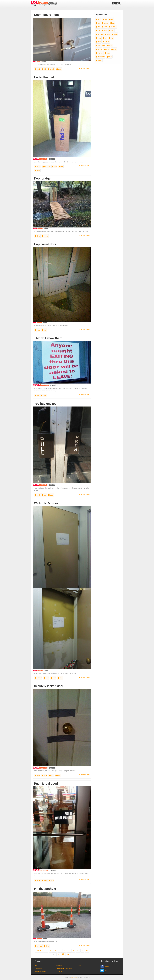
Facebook (105, 966)
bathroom (100, 45)
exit (37, 396)
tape (44, 775)
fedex (38, 167)
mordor (38, 678)
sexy (114, 49)
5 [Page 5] (64, 951)
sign (60, 678)
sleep (99, 49)
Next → (69, 954)
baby (107, 34)
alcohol (99, 34)
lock (58, 775)
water (115, 34)
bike (111, 38)
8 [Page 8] (78, 951)
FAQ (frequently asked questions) (65, 968)
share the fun (117, 4)
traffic (99, 60)
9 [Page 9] (82, 951)
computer (100, 57)
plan (37, 330)
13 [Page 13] (58, 954)
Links (36, 966)
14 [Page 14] (63, 954)
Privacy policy (60, 971)
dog (111, 19)
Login (80, 966)
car (98, 23)
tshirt (109, 57)
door (59, 69)
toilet (105, 30)
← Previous (39, 951)
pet (112, 23)
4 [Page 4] (60, 951)
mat (54, 167)
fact (107, 53)
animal (105, 23)
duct (37, 775)
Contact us (59, 966)
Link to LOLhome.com (40, 971)
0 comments (84, 68)
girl (105, 38)
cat (105, 19)
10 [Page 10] (87, 951)
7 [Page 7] (73, 951)
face (98, 38)
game (109, 45)
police (107, 49)
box (61, 167)
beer (98, 42)
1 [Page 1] (46, 951)
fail (44, 69)
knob (37, 69)
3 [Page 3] (55, 951)
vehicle (106, 42)
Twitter (104, 970)
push (37, 495)
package (46, 167)
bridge (45, 236)
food (104, 27)
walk (46, 678)
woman (100, 53)
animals (113, 27)
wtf (98, 27)
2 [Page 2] (51, 951)
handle (51, 69)
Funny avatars (38, 968)
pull (44, 495)
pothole (38, 946)
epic (111, 30)
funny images (74, 977)
